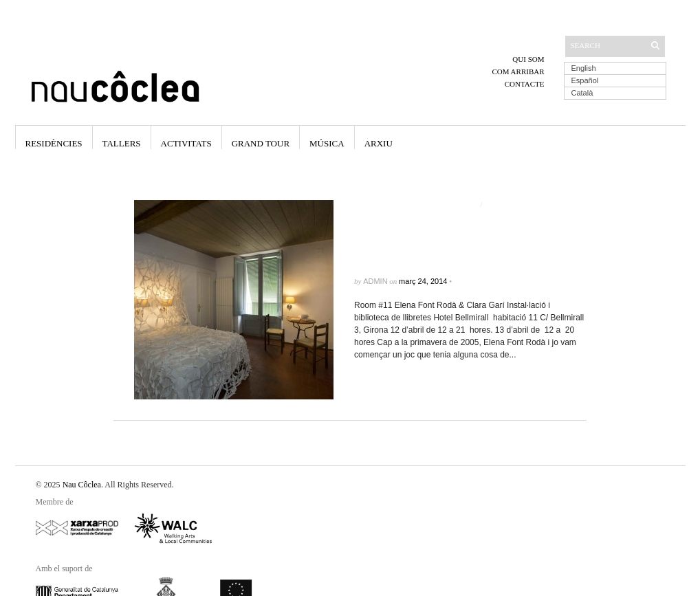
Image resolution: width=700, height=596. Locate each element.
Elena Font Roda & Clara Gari (416, 204)
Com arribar (518, 71)
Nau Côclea (82, 485)
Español (585, 80)
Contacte (525, 84)
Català (582, 93)
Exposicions (509, 204)
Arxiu (379, 143)
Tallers (122, 143)
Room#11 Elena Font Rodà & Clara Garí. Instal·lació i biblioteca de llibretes (468, 243)
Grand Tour (261, 143)
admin (375, 281)
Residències (54, 143)
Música (327, 143)
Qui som (528, 59)
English (584, 68)
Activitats (186, 143)
